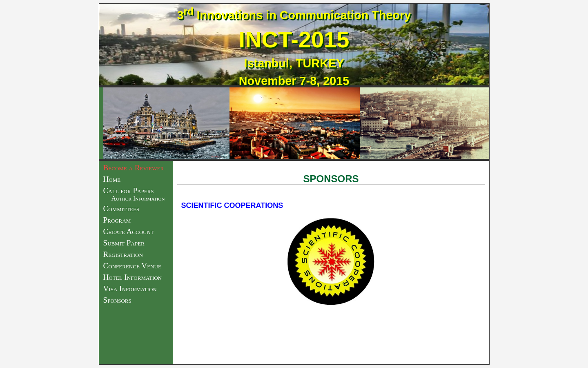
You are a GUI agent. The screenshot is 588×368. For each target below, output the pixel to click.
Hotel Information (133, 277)
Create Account (129, 231)
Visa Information (130, 289)
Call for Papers (129, 191)
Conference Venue (132, 266)
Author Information (138, 198)
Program (117, 220)
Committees (121, 209)
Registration (123, 254)
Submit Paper (124, 243)
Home (112, 179)
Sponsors (117, 300)
